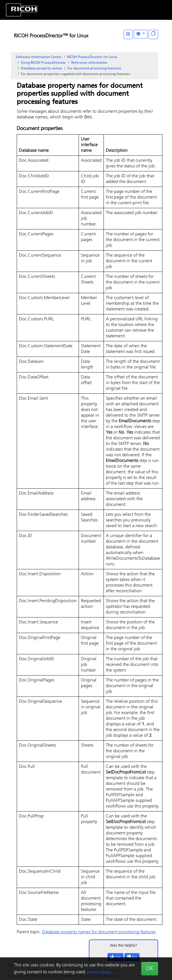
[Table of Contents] (128, 34)
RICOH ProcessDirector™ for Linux (51, 36)
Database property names (42, 69)
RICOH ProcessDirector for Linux (92, 57)
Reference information (89, 63)
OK (150, 969)
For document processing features (94, 69)
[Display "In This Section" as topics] (153, 34)
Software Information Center (39, 57)
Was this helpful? (124, 946)
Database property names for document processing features (99, 933)
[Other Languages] (141, 34)
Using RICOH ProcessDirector (43, 63)
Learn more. (100, 972)
